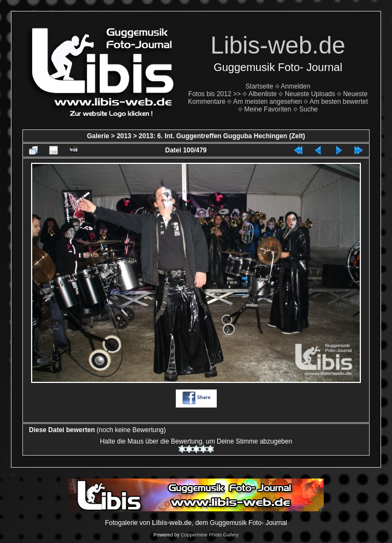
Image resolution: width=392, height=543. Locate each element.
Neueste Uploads (310, 94)
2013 (124, 136)
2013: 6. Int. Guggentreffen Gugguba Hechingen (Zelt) (222, 136)
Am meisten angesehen (268, 102)
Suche (308, 109)
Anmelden (295, 86)
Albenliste (263, 94)
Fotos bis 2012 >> (215, 94)
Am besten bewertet (339, 102)
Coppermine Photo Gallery (210, 535)
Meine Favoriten (268, 109)
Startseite (260, 86)
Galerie (98, 136)
